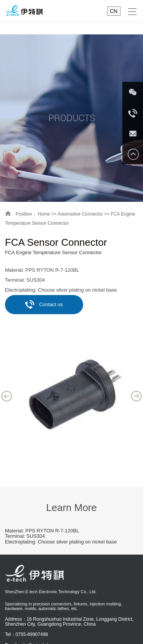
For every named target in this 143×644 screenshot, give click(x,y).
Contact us (44, 304)
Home (44, 214)
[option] (71, 396)
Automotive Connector (80, 214)
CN (114, 11)
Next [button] (137, 396)
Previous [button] (7, 396)
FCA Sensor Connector (56, 242)
